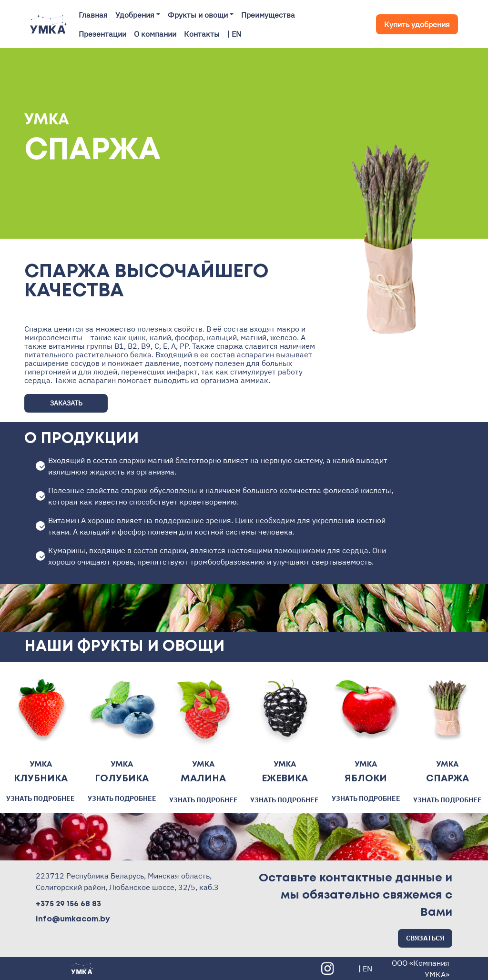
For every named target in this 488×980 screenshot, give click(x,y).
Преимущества (268, 15)
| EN (234, 34)
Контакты (202, 34)
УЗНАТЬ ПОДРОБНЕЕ (41, 798)
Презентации (102, 34)
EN (367, 969)
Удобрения (135, 15)
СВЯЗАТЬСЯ (425, 938)
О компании (155, 34)
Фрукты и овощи (198, 15)
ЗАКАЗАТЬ (66, 403)
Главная (93, 15)
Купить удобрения (417, 24)
